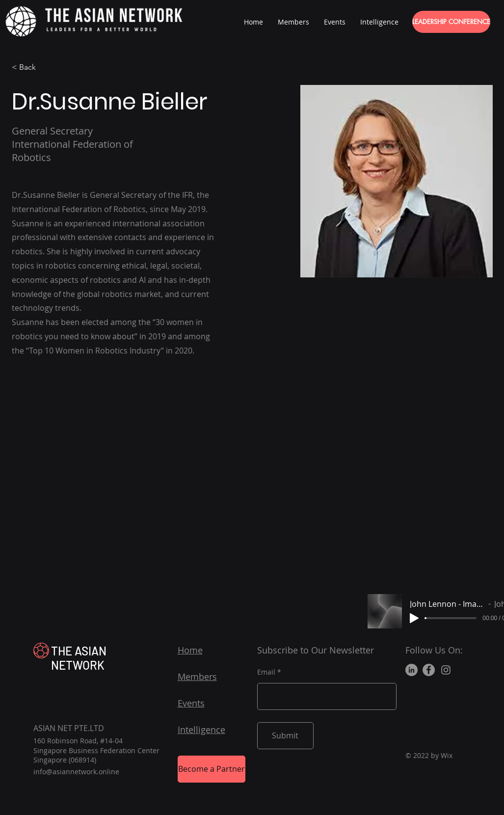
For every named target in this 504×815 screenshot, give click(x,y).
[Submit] (285, 736)
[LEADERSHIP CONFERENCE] (451, 22)
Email (266, 672)
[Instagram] (446, 670)
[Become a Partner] (212, 769)
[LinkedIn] (411, 670)
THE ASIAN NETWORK (79, 658)
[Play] (414, 618)
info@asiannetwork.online (76, 772)
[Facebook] (429, 670)
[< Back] (31, 68)
